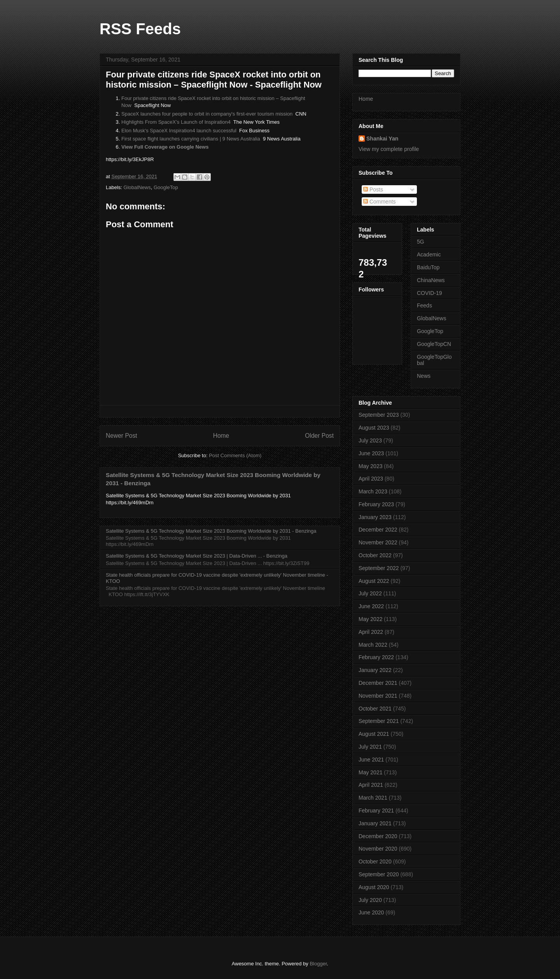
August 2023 (374, 428)
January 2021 (375, 823)
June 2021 (371, 760)
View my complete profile (389, 149)
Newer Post (122, 436)
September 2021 (379, 721)
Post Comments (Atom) (235, 455)
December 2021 (378, 683)
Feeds (424, 305)
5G (421, 242)
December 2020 (378, 836)
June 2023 (371, 453)
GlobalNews (137, 187)
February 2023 (376, 504)
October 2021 (375, 709)
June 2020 (371, 912)
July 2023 (370, 440)
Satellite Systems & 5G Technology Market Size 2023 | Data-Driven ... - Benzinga (197, 556)
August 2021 (374, 734)
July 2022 (370, 593)
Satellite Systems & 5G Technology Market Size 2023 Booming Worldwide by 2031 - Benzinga (211, 531)
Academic (429, 254)
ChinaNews (431, 280)
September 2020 (379, 874)
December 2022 (378, 530)
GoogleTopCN (434, 344)
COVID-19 (430, 293)
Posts (373, 189)
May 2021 (370, 772)
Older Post (319, 436)
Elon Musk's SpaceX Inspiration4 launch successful (179, 131)
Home (221, 436)
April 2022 (371, 632)
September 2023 (379, 415)
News (424, 376)
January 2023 (375, 517)
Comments (380, 202)
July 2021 (370, 747)
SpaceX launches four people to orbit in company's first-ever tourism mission (207, 114)
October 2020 (375, 861)
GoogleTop (166, 187)
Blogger (318, 964)
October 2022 (375, 555)
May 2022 (370, 619)
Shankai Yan (382, 139)
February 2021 (376, 811)
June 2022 (371, 606)
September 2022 (379, 568)
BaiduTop (428, 267)
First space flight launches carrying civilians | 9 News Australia (191, 139)
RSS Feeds (140, 29)
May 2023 (370, 466)
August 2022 (374, 581)
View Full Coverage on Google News (165, 147)
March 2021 (373, 798)
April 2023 (371, 479)
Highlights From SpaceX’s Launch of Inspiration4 (176, 122)
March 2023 (373, 491)
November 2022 (378, 542)
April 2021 (371, 785)
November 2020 (378, 849)
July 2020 (370, 900)
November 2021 (378, 696)
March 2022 (373, 645)
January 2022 (375, 670)
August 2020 (374, 887)
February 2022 (376, 657)
